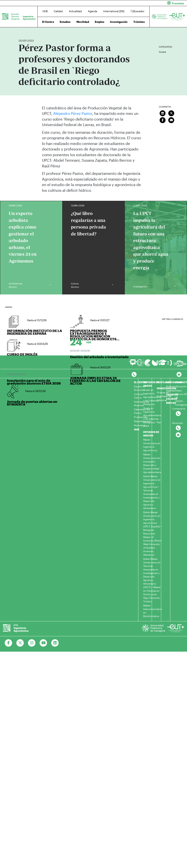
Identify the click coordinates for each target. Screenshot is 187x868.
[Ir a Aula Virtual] (163, 364)
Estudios (65, 22)
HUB (45, 11)
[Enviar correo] (171, 120)
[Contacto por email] (179, 375)
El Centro (48, 22)
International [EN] (114, 11)
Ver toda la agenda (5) (172, 319)
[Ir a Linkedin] (55, 643)
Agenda (93, 11)
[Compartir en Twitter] (171, 113)
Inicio (22, 29)
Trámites (139, 22)
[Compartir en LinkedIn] (163, 113)
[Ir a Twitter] (20, 643)
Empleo (100, 22)
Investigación (119, 22)
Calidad (58, 11)
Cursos (162, 52)
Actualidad (75, 11)
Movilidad (83, 22)
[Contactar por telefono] (134, 375)
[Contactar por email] (178, 435)
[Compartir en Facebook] (163, 120)
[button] (142, 3)
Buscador (138, 11)
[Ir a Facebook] (9, 643)
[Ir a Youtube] (43, 643)
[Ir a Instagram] (32, 643)
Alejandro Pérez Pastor (73, 113)
